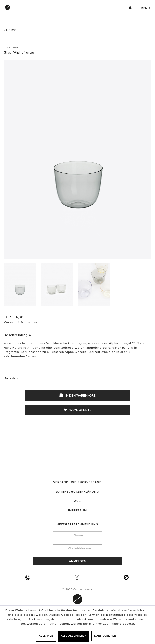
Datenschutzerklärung (77, 492)
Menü (145, 8)
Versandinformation (20, 322)
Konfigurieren (105, 636)
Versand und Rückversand (77, 482)
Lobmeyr (11, 47)
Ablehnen (46, 636)
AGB (77, 501)
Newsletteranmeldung (77, 524)
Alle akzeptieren (74, 636)
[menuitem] (61, 12)
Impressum (77, 510)
